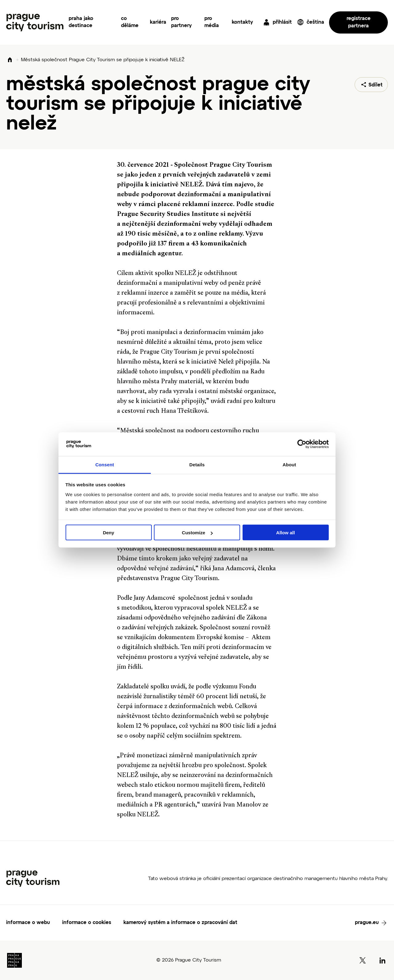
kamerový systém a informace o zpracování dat (180, 923)
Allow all (285, 533)
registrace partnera (359, 22)
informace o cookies (87, 923)
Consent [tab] (105, 464)
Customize (197, 533)
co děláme (130, 22)
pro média (212, 22)
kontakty (242, 22)
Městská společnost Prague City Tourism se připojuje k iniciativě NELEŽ (103, 60)
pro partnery (181, 22)
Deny (109, 533)
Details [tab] (197, 464)
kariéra (158, 22)
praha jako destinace (81, 22)
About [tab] (289, 464)
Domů (10, 60)
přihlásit (282, 22)
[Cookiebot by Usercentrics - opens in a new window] (302, 444)
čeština (315, 22)
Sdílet (376, 85)
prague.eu (367, 923)
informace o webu (28, 923)
